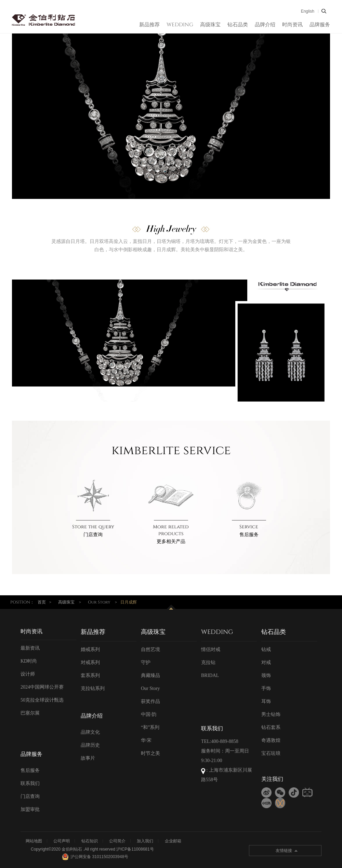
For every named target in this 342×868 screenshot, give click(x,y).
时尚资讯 (292, 25)
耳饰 (266, 701)
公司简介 (117, 841)
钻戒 (266, 649)
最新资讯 (30, 648)
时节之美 (150, 753)
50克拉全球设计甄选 (42, 700)
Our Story (99, 602)
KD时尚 (29, 661)
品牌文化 (90, 732)
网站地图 (34, 841)
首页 (42, 602)
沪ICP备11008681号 (135, 849)
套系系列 (90, 675)
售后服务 (249, 535)
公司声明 (62, 841)
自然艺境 (150, 649)
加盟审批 (30, 809)
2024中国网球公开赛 (42, 687)
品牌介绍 (265, 25)
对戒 (266, 662)
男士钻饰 (271, 714)
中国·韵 (149, 714)
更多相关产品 (171, 541)
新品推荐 (149, 25)
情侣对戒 (211, 649)
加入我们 (145, 841)
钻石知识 (90, 841)
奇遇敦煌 (271, 740)
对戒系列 (90, 662)
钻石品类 (238, 25)
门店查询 (93, 535)
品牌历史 (90, 745)
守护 (146, 662)
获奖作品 (150, 701)
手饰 (266, 688)
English (308, 11)
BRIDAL (210, 675)
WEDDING (180, 25)
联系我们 (30, 783)
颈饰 (266, 675)
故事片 (88, 758)
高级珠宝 (210, 25)
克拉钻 (208, 662)
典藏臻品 (150, 675)
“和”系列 (150, 727)
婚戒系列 (90, 649)
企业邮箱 (173, 841)
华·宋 (146, 740)
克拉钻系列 (93, 688)
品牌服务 (320, 25)
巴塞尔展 (30, 713)
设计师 (28, 674)
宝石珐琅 (271, 753)
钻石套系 (271, 727)
